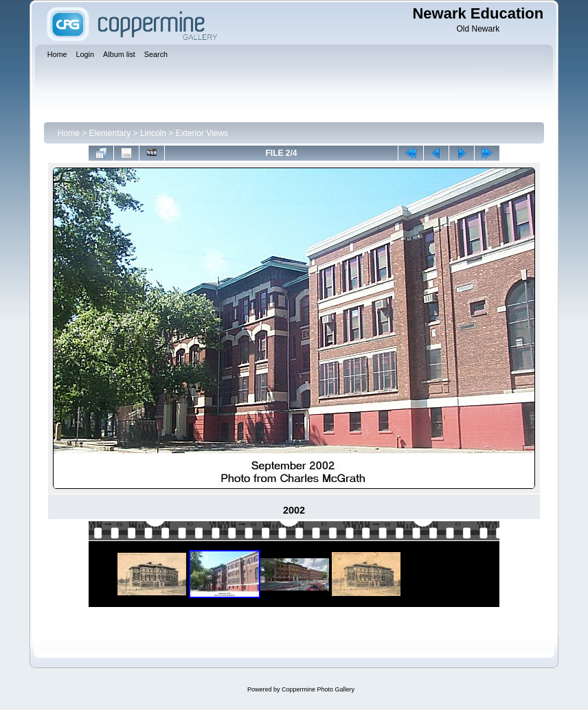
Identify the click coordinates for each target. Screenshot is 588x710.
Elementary (110, 133)
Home (69, 133)
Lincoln (153, 133)
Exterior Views (202, 133)
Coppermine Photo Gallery (318, 689)
